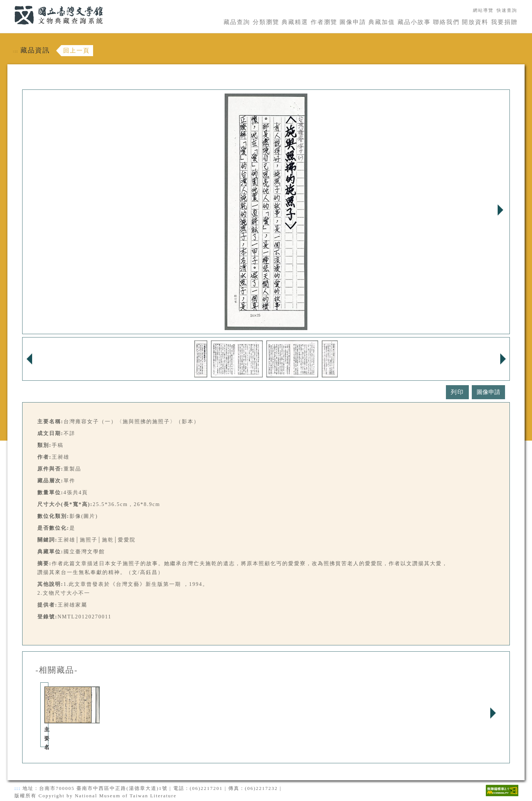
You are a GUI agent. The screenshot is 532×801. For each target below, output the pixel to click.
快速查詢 (507, 10)
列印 (457, 392)
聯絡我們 (446, 22)
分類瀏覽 (266, 22)
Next (500, 210)
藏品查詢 (237, 22)
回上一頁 (76, 50)
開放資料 (475, 22)
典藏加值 (382, 22)
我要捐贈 (504, 22)
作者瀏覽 (324, 22)
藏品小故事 (414, 22)
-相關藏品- (57, 670)
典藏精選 (295, 22)
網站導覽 (483, 10)
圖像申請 (353, 22)
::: (10, 4)
